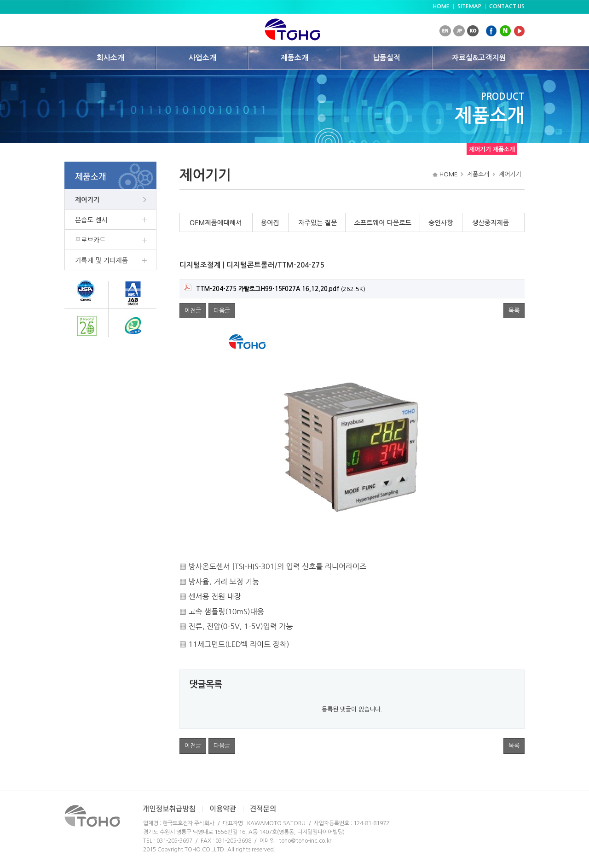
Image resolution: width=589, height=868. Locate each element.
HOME (441, 6)
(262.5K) (275, 288)
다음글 (222, 311)
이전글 (193, 311)
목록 (514, 311)
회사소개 (110, 58)
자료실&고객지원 (479, 58)
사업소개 (202, 58)
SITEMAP (469, 6)
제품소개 (294, 58)
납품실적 (387, 58)
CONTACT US (507, 6)
